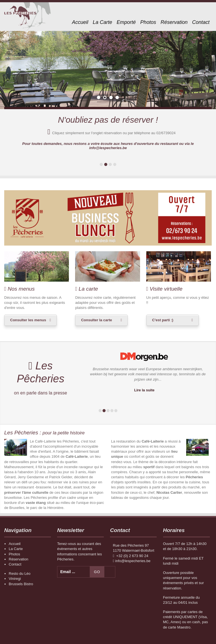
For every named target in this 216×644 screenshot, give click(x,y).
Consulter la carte (96, 320)
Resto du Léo (20, 574)
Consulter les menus (28, 320)
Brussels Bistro (21, 584)
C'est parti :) (163, 320)
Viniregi (15, 579)
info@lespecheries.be (133, 561)
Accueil (80, 22)
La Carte (103, 22)
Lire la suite (144, 390)
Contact (201, 22)
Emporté (126, 22)
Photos (148, 22)
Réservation (174, 22)
